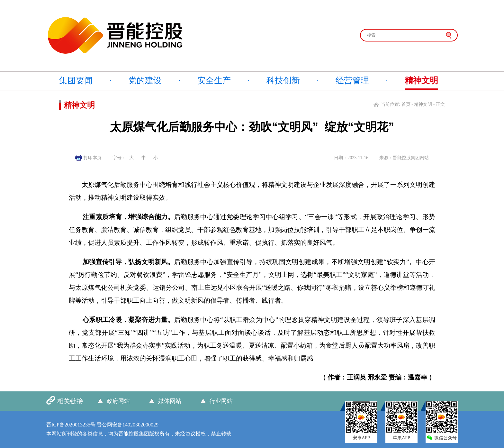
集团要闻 (76, 81)
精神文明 (421, 81)
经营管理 (352, 81)
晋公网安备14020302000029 (128, 425)
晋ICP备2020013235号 (71, 425)
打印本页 (93, 158)
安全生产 (214, 81)
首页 (406, 104)
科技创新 (283, 81)
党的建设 (145, 81)
